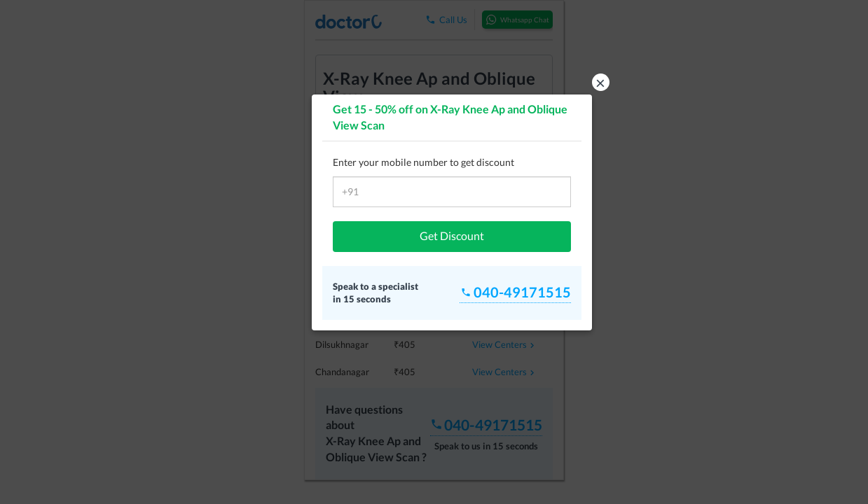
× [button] (600, 82)
